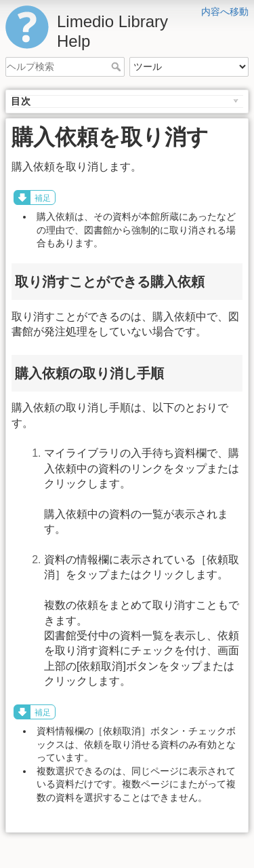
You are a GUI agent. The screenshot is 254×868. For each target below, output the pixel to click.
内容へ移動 (225, 12)
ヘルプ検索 (118, 67)
